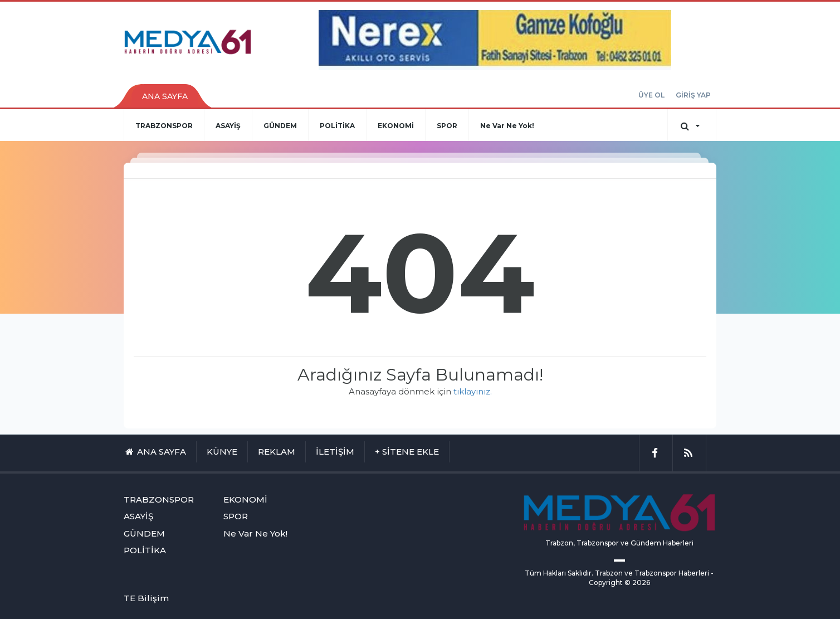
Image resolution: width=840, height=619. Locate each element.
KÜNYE (222, 452)
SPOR (447, 126)
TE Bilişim (146, 598)
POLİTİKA (337, 126)
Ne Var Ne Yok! (507, 126)
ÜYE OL (651, 95)
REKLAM (277, 452)
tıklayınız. (473, 391)
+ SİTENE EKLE (407, 452)
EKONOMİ (396, 126)
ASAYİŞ (228, 126)
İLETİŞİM (335, 452)
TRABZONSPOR (164, 126)
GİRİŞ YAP (693, 95)
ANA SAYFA (165, 96)
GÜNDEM (280, 126)
